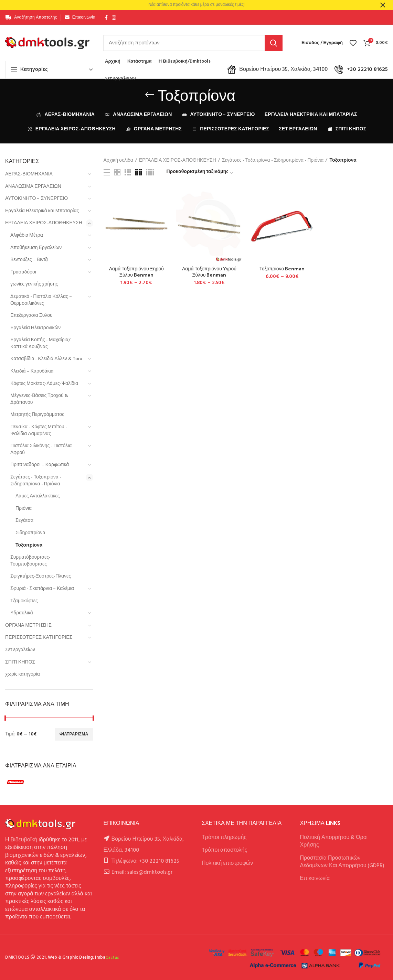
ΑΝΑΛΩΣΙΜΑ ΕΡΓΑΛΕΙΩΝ (33, 187)
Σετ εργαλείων (20, 650)
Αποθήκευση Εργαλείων (36, 248)
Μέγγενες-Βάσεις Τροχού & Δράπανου (39, 399)
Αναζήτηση (274, 43)
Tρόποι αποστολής (224, 850)
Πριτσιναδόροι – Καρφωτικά (40, 465)
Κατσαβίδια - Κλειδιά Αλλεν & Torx (46, 359)
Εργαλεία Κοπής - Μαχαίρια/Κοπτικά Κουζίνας (40, 343)
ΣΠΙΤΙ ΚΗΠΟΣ (20, 662)
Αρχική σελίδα (118, 161)
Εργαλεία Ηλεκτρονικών (35, 328)
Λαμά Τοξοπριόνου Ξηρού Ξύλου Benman (136, 272)
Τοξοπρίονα (29, 545)
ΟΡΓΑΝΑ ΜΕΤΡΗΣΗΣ (28, 626)
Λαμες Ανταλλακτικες (38, 496)
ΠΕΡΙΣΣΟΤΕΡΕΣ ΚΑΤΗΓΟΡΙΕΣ (39, 638)
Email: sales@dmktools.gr (142, 872)
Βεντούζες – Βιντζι (29, 260)
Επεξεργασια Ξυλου (31, 316)
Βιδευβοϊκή (24, 840)
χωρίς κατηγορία (23, 674)
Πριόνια (24, 509)
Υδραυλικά (22, 613)
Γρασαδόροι (23, 272)
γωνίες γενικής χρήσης (34, 284)
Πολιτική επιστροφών (227, 863)
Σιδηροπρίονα (30, 533)
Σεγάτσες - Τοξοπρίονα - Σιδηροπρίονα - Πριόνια (36, 481)
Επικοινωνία (315, 879)
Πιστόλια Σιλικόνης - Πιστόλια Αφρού (41, 449)
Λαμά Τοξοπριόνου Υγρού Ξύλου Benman (209, 272)
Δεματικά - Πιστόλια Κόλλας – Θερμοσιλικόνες (41, 300)
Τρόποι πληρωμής (224, 838)
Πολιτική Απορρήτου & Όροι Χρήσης (334, 841)
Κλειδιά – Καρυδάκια (32, 371)
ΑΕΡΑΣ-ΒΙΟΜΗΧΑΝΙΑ (29, 174)
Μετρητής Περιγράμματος (37, 415)
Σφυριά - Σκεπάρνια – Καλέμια (42, 589)
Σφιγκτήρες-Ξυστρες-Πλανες (41, 576)
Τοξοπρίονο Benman (282, 269)
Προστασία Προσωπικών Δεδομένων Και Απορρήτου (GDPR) (342, 862)
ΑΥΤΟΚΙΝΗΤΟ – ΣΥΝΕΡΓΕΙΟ (36, 199)
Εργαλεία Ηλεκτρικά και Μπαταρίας (42, 211)
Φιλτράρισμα (74, 734)
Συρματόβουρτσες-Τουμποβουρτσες (30, 561)
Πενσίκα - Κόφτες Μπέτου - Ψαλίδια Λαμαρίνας (39, 430)
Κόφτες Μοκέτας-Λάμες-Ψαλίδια (44, 384)
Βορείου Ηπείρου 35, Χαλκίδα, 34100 (278, 69)
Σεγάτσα (24, 521)
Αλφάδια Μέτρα (27, 235)
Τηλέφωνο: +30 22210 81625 (145, 861)
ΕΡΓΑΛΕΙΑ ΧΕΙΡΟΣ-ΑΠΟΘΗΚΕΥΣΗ (44, 223)
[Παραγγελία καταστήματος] (200, 173)
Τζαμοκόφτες (24, 601)
